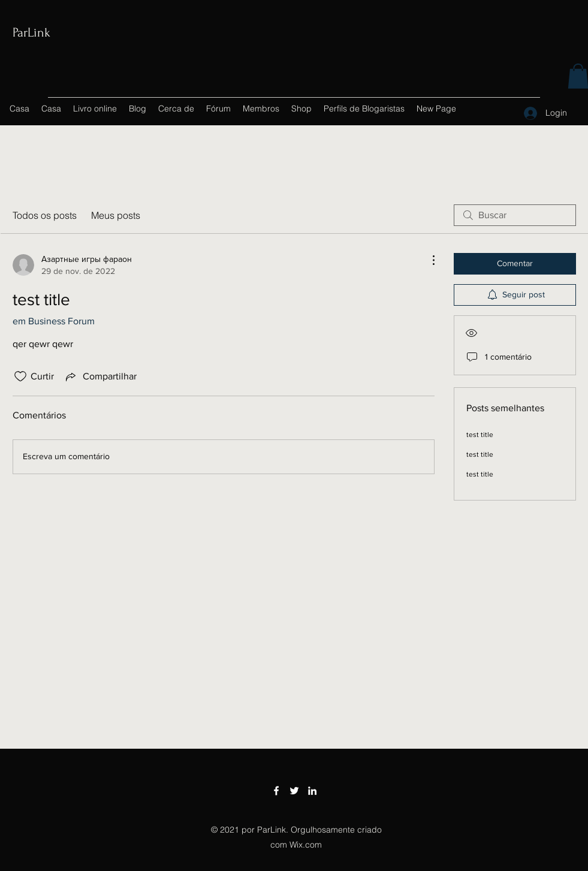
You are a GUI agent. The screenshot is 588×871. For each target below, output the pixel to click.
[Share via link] (100, 376)
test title (480, 435)
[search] (515, 215)
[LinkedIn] (312, 791)
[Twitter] (294, 791)
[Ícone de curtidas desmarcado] (20, 376)
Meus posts (116, 215)
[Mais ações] (427, 260)
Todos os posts (45, 215)
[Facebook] (276, 791)
